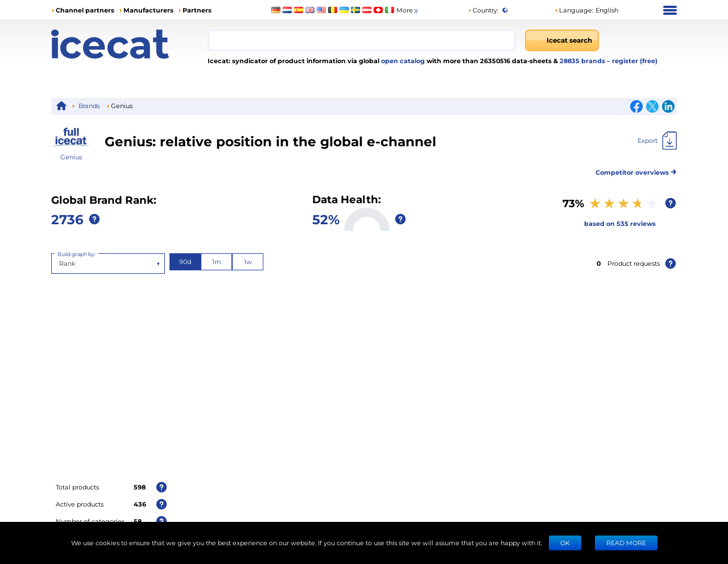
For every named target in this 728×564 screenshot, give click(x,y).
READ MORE (626, 543)
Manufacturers (148, 10)
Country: (483, 10)
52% (326, 219)
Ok (565, 543)
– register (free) (632, 61)
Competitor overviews (636, 170)
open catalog (402, 61)
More (408, 11)
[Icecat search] (562, 40)
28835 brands (583, 61)
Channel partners (85, 10)
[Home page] (129, 44)
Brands (89, 106)
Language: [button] (574, 10)
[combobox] (362, 40)
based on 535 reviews (620, 223)
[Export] (657, 141)
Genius (71, 157)
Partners (197, 10)
